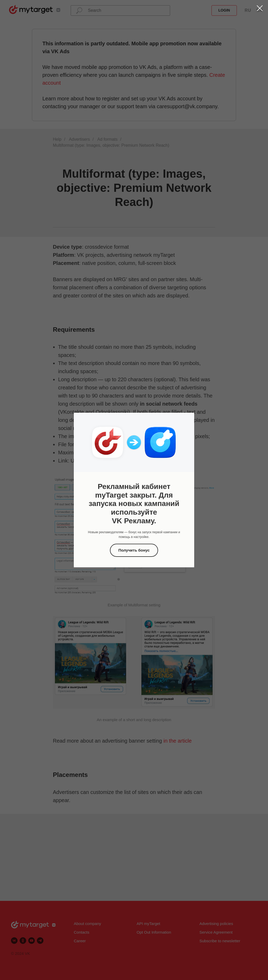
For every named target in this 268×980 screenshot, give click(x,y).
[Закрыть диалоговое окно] (260, 8)
